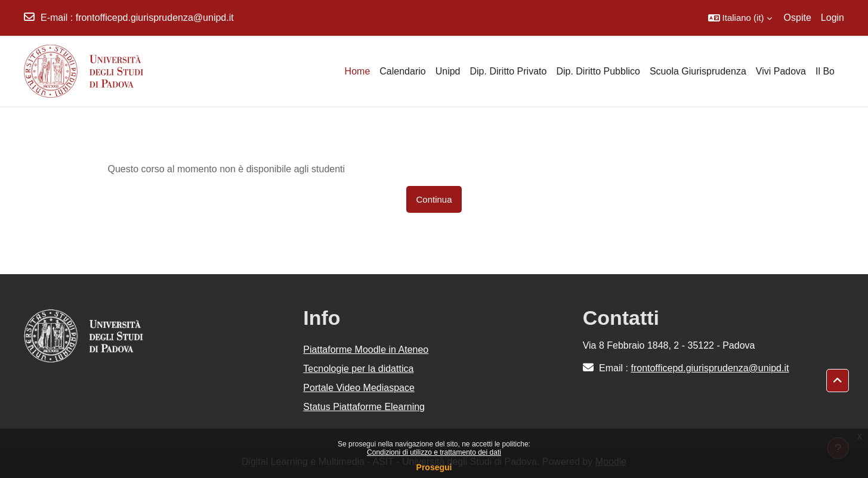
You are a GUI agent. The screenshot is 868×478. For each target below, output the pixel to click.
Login (833, 18)
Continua (434, 199)
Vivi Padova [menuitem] (781, 71)
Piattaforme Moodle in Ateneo (366, 350)
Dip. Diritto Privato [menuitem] (508, 71)
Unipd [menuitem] (448, 71)
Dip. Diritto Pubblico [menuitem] (598, 71)
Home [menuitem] (358, 71)
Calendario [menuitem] (402, 71)
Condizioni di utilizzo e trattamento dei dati (434, 452)
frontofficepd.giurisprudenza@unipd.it (155, 18)
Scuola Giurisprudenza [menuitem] (698, 71)
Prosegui (434, 467)
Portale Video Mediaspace (359, 388)
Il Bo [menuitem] (825, 71)
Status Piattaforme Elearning (364, 407)
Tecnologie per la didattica (358, 369)
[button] (740, 18)
